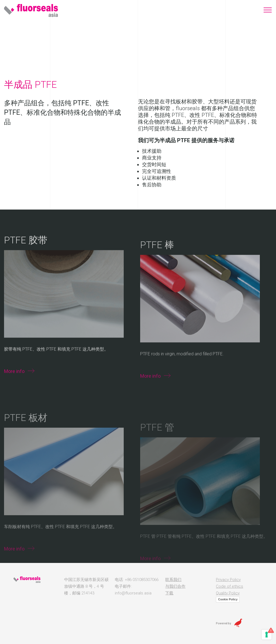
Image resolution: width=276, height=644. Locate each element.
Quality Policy (228, 593)
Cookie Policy (228, 599)
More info (14, 387)
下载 (169, 593)
